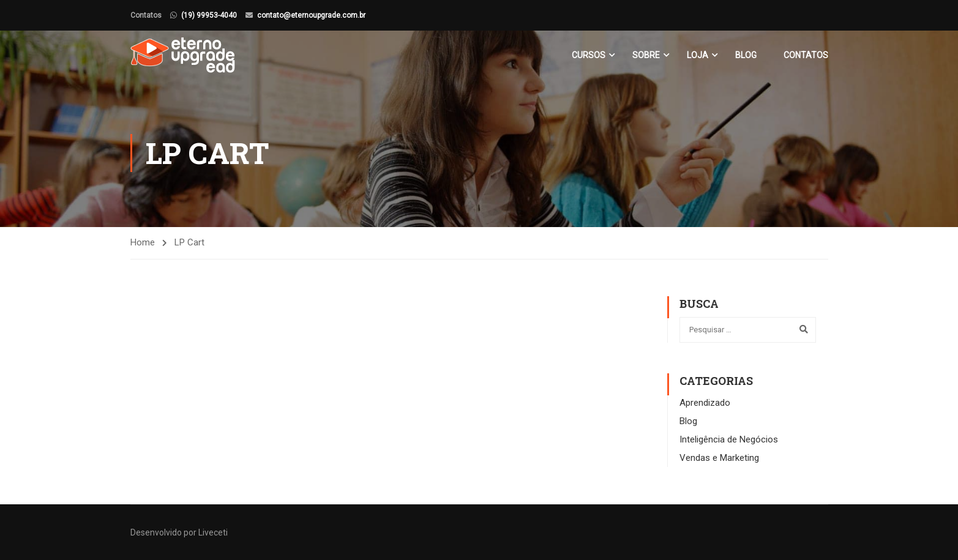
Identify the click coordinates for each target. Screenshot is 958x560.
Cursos (589, 55)
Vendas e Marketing (719, 458)
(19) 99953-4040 (209, 15)
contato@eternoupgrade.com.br (311, 15)
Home (143, 242)
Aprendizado (705, 403)
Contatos (806, 55)
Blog (746, 55)
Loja (698, 55)
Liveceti (213, 532)
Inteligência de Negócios (729, 439)
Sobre (646, 55)
